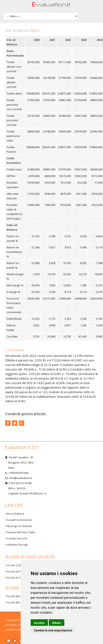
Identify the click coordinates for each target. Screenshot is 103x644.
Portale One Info (16, 538)
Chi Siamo (11, 625)
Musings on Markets (19, 526)
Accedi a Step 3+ (16, 565)
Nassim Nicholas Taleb (20, 532)
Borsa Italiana (15, 514)
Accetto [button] (39, 623)
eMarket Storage (17, 545)
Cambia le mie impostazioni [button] (53, 630)
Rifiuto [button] (57, 623)
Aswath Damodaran (19, 520)
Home (51, 5)
